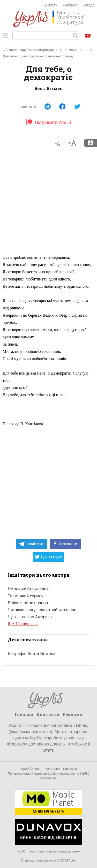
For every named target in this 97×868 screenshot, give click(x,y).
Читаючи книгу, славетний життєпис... (44, 610)
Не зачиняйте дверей (28, 589)
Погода (88, 5)
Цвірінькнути (49, 557)
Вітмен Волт (78, 50)
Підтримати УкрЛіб (48, 122)
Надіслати (31, 544)
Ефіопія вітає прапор (28, 603)
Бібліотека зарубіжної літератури (28, 50)
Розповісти (65, 544)
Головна (24, 714)
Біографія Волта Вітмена (32, 654)
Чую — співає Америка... (32, 617)
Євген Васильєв (65, 769)
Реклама (70, 5)
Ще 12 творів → (23, 624)
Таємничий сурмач (26, 596)
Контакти (50, 5)
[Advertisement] (48, 203)
